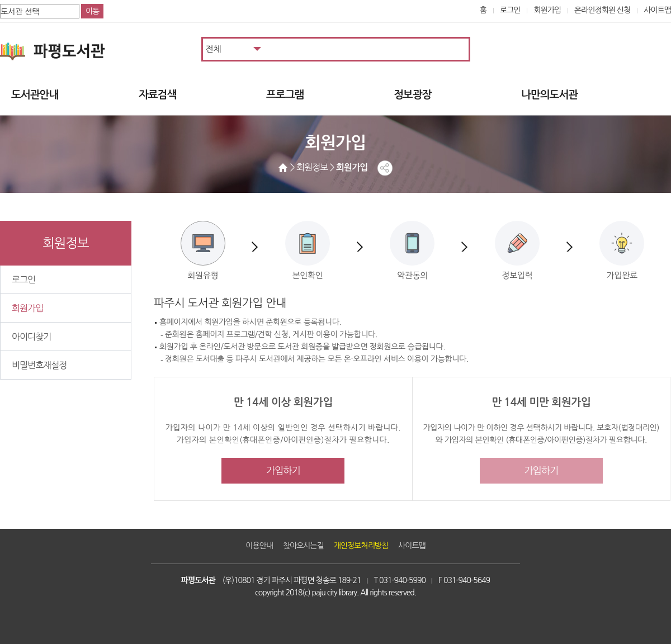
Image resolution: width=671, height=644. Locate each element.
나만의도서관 (549, 95)
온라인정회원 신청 (602, 10)
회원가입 (547, 10)
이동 (92, 11)
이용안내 (259, 546)
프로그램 (285, 95)
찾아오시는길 (303, 546)
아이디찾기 (31, 337)
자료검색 (157, 95)
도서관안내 (35, 95)
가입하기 (283, 470)
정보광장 (412, 95)
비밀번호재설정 (39, 365)
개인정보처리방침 (361, 546)
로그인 (510, 10)
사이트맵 (657, 10)
